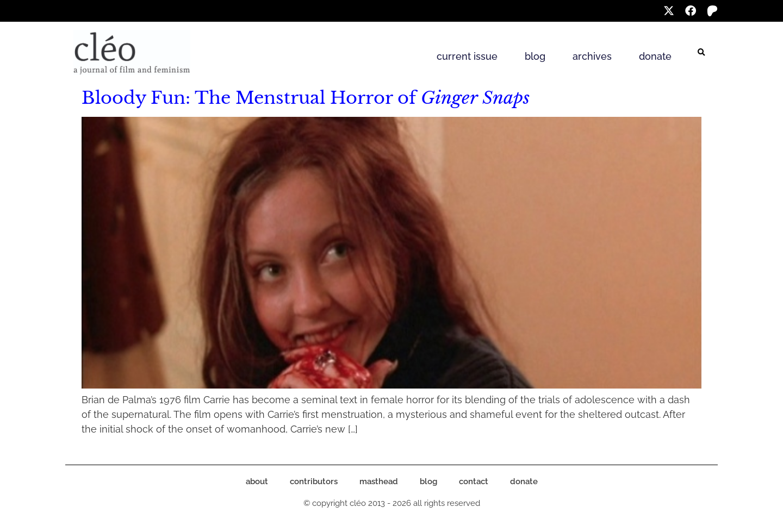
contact (474, 481)
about (257, 481)
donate (655, 56)
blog (535, 56)
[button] (701, 53)
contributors (314, 481)
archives (592, 56)
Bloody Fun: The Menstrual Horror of (306, 98)
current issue (467, 56)
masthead (379, 481)
